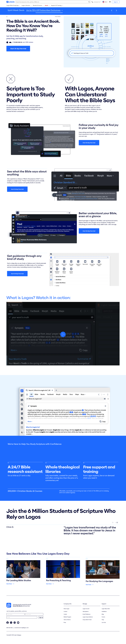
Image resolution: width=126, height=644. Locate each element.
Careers (65, 614)
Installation (104, 611)
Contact (65, 611)
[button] (112, 11)
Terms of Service (67, 620)
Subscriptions (86, 611)
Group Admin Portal (87, 620)
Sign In (116, 2)
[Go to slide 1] (21, 13)
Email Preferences (87, 614)
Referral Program (67, 617)
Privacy (19, 635)
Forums (103, 617)
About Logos (66, 609)
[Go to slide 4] (105, 13)
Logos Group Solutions (88, 617)
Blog (103, 614)
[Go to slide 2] (49, 13)
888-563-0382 (10, 628)
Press (65, 622)
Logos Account (86, 609)
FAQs (103, 620)
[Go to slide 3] (77, 13)
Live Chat (104, 622)
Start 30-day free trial (18, 49)
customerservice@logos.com (21, 628)
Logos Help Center (106, 609)
